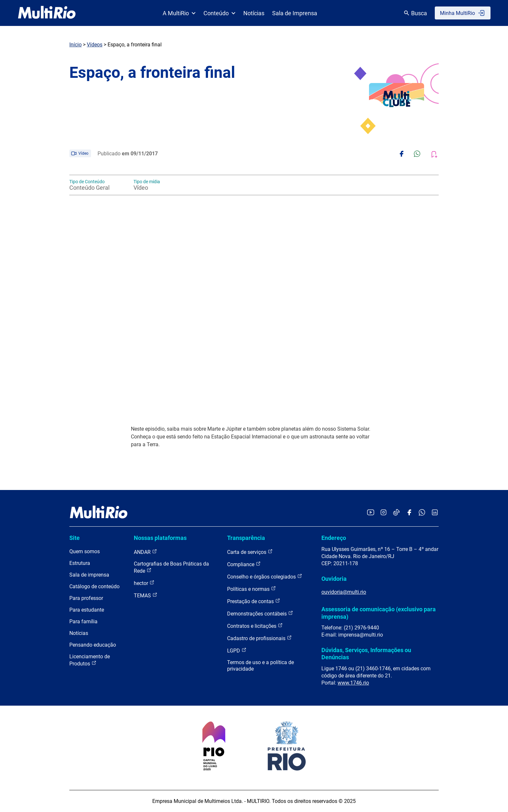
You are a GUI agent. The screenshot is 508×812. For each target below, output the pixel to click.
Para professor (86, 598)
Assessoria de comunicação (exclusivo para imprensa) (379, 613)
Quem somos (85, 551)
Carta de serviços (250, 552)
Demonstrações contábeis (260, 613)
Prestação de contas (254, 601)
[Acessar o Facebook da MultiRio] (409, 513)
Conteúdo (219, 13)
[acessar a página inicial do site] (47, 13)
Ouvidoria (334, 579)
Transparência (246, 538)
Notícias (254, 13)
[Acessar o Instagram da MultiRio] (383, 513)
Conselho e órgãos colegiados (265, 576)
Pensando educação (93, 645)
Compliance (244, 564)
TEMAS (146, 595)
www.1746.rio (353, 683)
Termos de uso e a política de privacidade (260, 666)
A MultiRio (179, 13)
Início (75, 45)
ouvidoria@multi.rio (344, 592)
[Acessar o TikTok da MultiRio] (396, 513)
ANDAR (145, 552)
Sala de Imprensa (295, 13)
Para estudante (87, 610)
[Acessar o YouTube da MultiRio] (371, 513)
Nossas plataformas (160, 538)
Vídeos (95, 45)
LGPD (237, 650)
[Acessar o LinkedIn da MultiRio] (435, 513)
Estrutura (80, 563)
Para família (83, 621)
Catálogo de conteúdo (94, 586)
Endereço (334, 538)
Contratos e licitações (255, 626)
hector (144, 583)
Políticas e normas (252, 589)
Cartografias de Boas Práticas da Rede (171, 567)
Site (75, 538)
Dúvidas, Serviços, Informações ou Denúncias (366, 654)
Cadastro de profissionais (260, 638)
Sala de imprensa (89, 575)
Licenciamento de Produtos (90, 660)
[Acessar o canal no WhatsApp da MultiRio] (422, 513)
